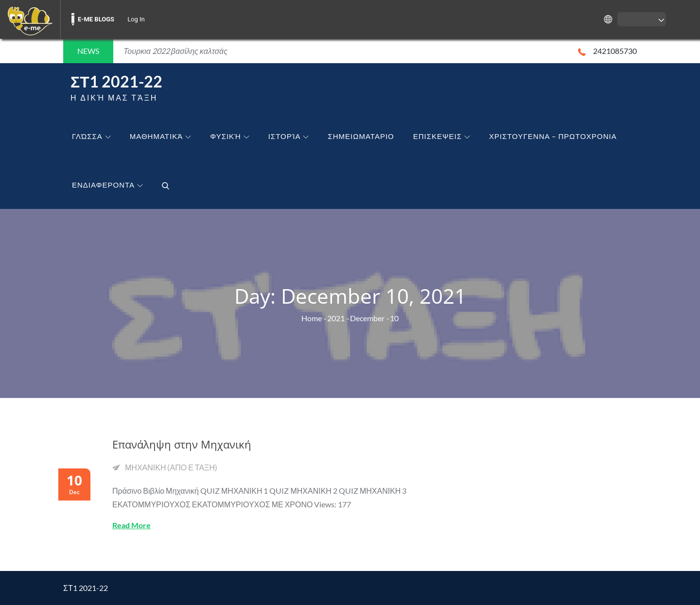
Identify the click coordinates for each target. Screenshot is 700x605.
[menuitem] (30, 19)
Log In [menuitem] (136, 19)
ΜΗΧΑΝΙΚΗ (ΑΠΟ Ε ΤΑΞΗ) (171, 467)
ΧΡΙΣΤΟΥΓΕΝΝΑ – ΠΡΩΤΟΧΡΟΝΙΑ (553, 136)
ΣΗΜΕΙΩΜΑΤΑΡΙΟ (361, 136)
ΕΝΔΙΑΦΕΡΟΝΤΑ (107, 185)
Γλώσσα (91, 136)
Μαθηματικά (160, 136)
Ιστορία (289, 136)
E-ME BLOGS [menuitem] (96, 19)
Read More (131, 525)
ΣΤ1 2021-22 (116, 81)
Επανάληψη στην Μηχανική (182, 444)
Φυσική (230, 136)
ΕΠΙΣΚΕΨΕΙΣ (442, 136)
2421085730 (607, 51)
